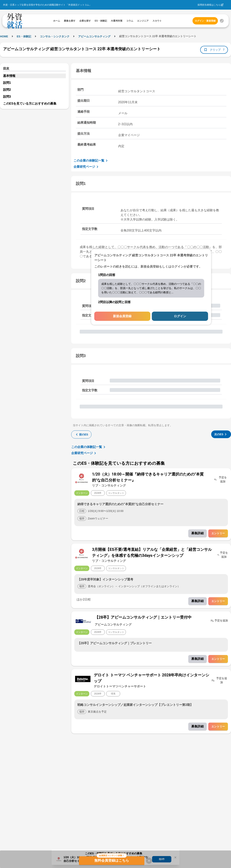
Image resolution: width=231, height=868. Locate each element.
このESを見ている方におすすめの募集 (30, 104)
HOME (4, 36)
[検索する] (222, 21)
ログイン (180, 316)
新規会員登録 (122, 316)
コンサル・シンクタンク (55, 36)
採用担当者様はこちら (209, 5)
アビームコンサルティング (94, 36)
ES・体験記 (24, 36)
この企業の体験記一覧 (91, 161)
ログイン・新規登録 (205, 21)
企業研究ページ (87, 167)
